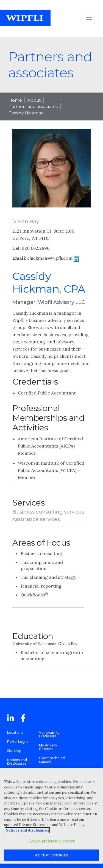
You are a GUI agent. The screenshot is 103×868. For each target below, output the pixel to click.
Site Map (14, 751)
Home (15, 100)
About (34, 100)
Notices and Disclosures (17, 762)
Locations (15, 732)
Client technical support (52, 760)
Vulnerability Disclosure (49, 734)
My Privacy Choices (48, 747)
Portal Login (17, 742)
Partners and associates (33, 106)
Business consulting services (48, 512)
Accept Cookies (52, 855)
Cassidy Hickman (26, 113)
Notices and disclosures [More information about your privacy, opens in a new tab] (27, 830)
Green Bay (26, 222)
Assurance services (36, 519)
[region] (51, 816)
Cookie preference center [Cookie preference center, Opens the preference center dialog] (51, 841)
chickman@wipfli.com (50, 258)
